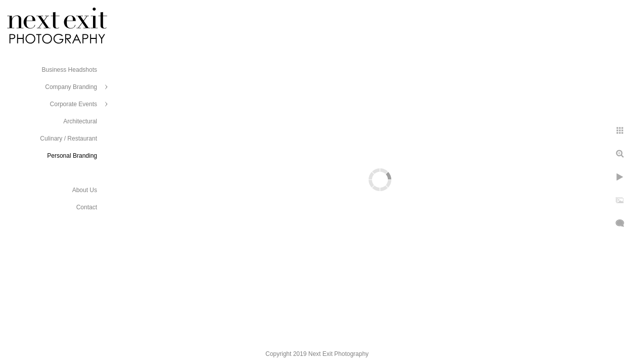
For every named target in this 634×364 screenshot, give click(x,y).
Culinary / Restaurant (69, 139)
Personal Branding (72, 156)
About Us (85, 190)
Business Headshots (70, 70)
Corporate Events (74, 104)
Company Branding (71, 87)
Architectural (80, 121)
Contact (87, 207)
